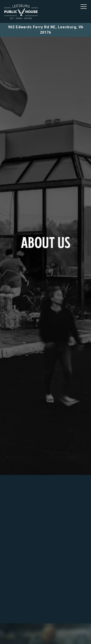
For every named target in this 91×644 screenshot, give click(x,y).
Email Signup (46, 637)
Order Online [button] (46, 623)
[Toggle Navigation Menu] (84, 7)
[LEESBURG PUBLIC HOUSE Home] (21, 11)
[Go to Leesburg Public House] (45, 30)
